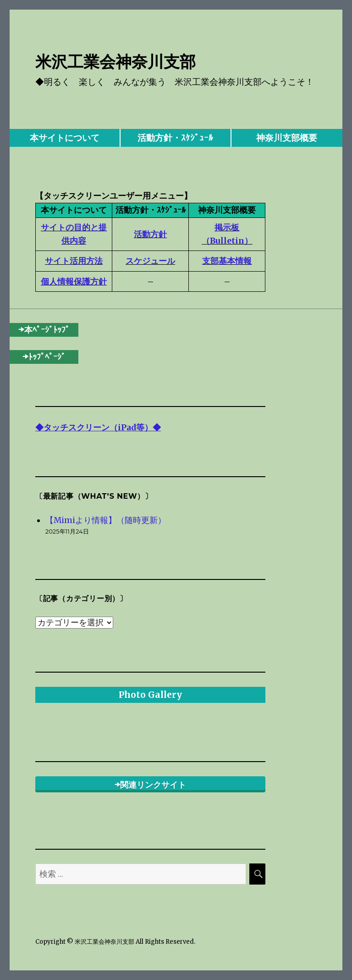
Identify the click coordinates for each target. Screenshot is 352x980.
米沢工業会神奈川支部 (115, 62)
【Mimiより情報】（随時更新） (106, 520)
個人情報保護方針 (74, 282)
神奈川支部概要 (287, 138)
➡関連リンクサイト (150, 785)
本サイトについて (65, 138)
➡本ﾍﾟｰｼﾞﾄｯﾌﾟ (44, 330)
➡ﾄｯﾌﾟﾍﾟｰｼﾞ (44, 357)
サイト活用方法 (74, 261)
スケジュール (150, 261)
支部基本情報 (227, 261)
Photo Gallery (150, 695)
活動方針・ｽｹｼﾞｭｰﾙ (175, 138)
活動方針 (150, 234)
